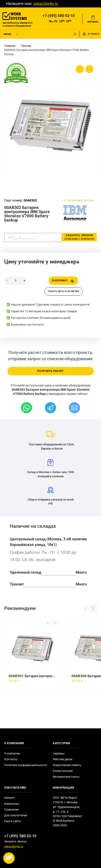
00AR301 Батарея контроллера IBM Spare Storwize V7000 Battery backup (32, 676)
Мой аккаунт (84, 34)
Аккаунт (10, 798)
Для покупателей (16, 815)
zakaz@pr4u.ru (46, 4)
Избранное (12, 804)
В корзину (64, 281)
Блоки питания (63, 771)
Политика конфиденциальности (25, 765)
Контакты (11, 759)
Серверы (59, 754)
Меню (7, 34)
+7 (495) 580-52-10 (59, 16)
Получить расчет (50, 371)
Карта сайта (12, 821)
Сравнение (11, 810)
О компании (12, 754)
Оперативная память (67, 765)
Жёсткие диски (63, 759)
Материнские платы (66, 777)
